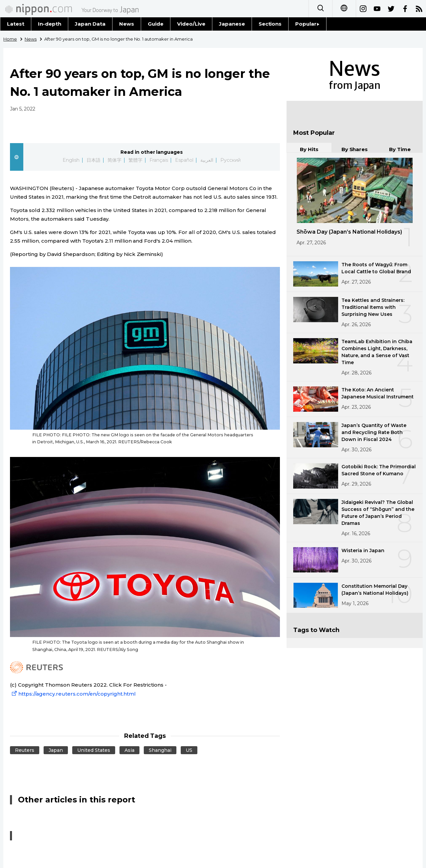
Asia (129, 750)
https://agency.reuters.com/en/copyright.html (73, 694)
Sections (270, 24)
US (189, 750)
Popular (307, 24)
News (127, 24)
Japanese (232, 24)
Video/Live (191, 24)
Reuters (25, 750)
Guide (156, 24)
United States (94, 750)
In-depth (50, 24)
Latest (16, 24)
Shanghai (160, 750)
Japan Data (90, 24)
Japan (56, 750)
